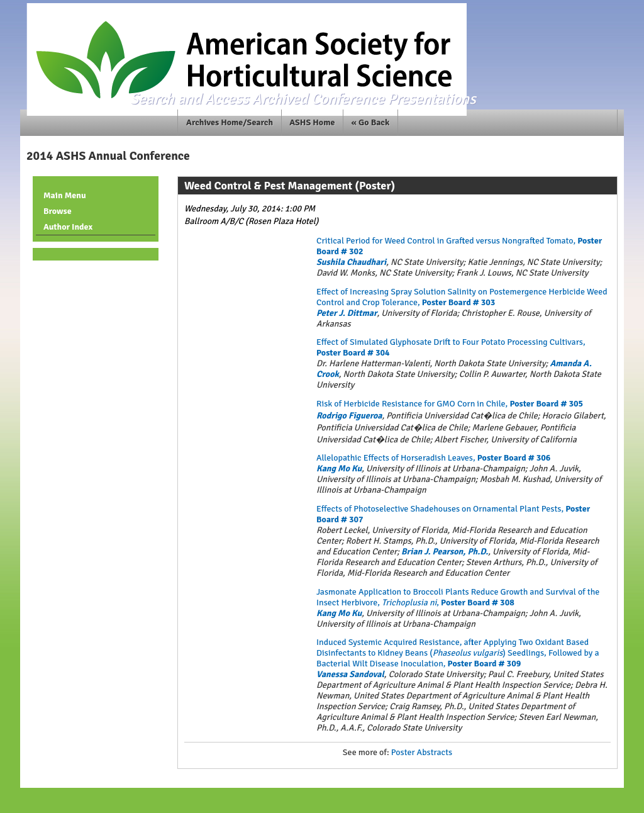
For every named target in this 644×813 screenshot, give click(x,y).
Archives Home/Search (230, 122)
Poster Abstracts (422, 752)
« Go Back (371, 122)
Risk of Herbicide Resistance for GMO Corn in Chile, (450, 404)
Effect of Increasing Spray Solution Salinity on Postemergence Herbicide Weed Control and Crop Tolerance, (462, 297)
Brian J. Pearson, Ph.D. (445, 552)
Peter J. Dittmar (347, 313)
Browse (58, 211)
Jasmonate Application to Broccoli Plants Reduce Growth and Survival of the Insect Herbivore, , (458, 597)
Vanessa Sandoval (350, 674)
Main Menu (65, 195)
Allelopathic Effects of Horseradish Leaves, (433, 458)
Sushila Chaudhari (351, 262)
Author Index (68, 227)
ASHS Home (312, 122)
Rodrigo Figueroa (349, 416)
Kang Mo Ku (339, 468)
